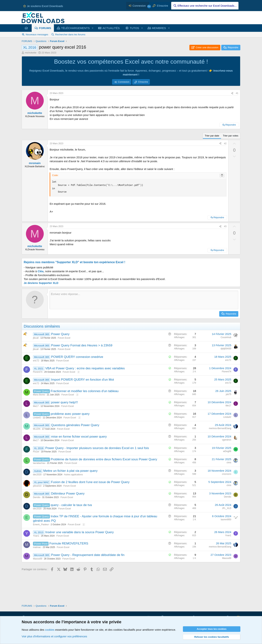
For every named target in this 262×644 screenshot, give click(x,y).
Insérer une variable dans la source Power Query (79, 532)
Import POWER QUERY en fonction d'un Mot (83, 380)
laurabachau (39, 463)
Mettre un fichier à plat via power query (71, 471)
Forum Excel (64, 338)
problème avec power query (70, 414)
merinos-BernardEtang (220, 428)
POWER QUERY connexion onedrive (77, 357)
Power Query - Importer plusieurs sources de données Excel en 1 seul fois (97, 448)
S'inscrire (143, 82)
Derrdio (37, 497)
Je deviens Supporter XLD (41, 283)
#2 (225, 144)
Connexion (124, 82)
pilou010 (37, 486)
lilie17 (36, 406)
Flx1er (36, 452)
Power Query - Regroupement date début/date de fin (88, 555)
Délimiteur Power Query (68, 494)
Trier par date (212, 136)
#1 (237, 93)
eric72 (36, 361)
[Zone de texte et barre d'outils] (144, 300)
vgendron (227, 440)
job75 (229, 394)
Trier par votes (231, 136)
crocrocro (227, 474)
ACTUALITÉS (111, 28)
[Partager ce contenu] (232, 93)
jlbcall (36, 338)
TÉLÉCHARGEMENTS (75, 28)
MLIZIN (37, 429)
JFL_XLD (227, 508)
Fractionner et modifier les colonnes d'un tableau (85, 391)
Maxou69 (38, 559)
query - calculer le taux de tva (71, 505)
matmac (37, 547)
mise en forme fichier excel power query (79, 437)
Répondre (231, 125)
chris (229, 463)
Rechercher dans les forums (70, 34)
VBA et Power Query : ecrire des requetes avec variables (85, 368)
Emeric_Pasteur (41, 525)
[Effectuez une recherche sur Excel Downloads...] (205, 6)
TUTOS (134, 28)
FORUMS (45, 28)
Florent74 (38, 372)
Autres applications (73, 475)
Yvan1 (36, 536)
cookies (50, 630)
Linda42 (37, 418)
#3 (225, 226)
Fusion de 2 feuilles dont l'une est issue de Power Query (90, 482)
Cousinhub (226, 337)
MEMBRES (159, 28)
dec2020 (37, 475)
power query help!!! (65, 402)
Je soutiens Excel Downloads (43, 6)
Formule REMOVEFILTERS (69, 543)
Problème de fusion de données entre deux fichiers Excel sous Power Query (104, 459)
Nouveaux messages (37, 34)
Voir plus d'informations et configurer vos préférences (54, 636)
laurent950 (226, 520)
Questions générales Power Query (75, 425)
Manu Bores (39, 395)
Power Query (60, 334)
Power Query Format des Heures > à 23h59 (82, 345)
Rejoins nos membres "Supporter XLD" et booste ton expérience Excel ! (74, 262)
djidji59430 (226, 349)
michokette (31, 53)
